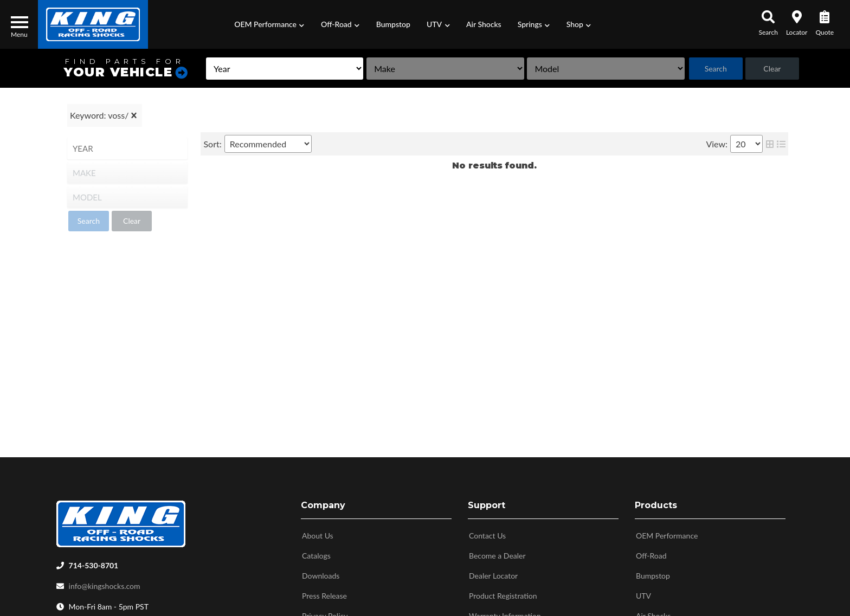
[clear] (134, 115)
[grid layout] (770, 144)
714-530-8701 (94, 563)
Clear (772, 69)
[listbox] (285, 69)
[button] (269, 24)
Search (716, 69)
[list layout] (781, 144)
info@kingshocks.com (105, 584)
